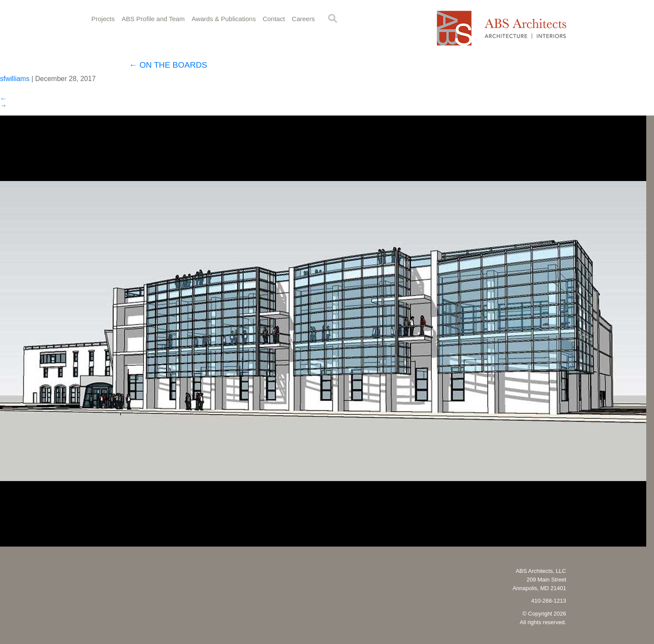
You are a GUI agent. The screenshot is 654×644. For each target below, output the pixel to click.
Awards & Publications (224, 19)
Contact (274, 19)
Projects (103, 19)
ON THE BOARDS (168, 65)
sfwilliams (15, 79)
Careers (303, 19)
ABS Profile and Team (153, 19)
